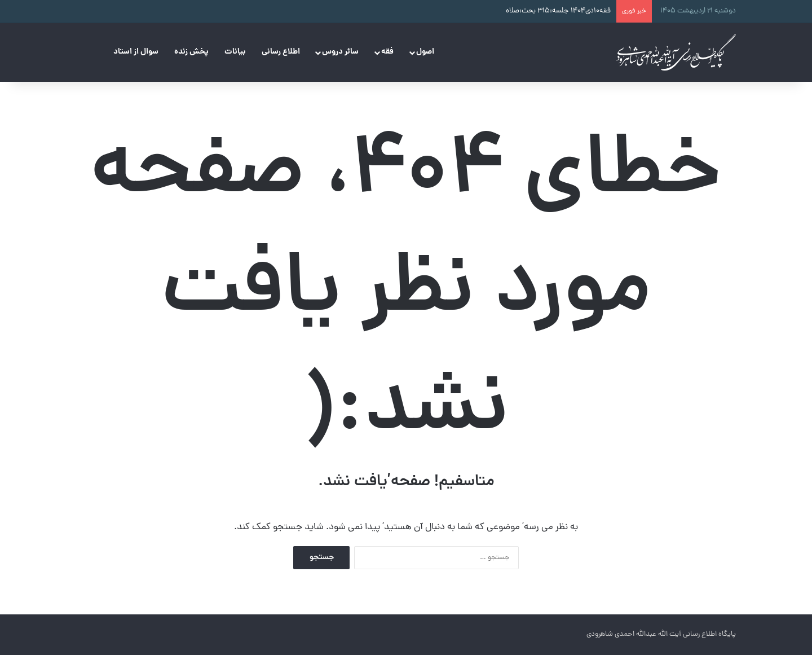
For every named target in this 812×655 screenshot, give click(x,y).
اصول (425, 52)
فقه (387, 52)
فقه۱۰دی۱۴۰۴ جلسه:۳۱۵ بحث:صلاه (558, 11)
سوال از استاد (136, 52)
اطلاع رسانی (281, 52)
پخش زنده (191, 52)
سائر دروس (340, 52)
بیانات (235, 52)
